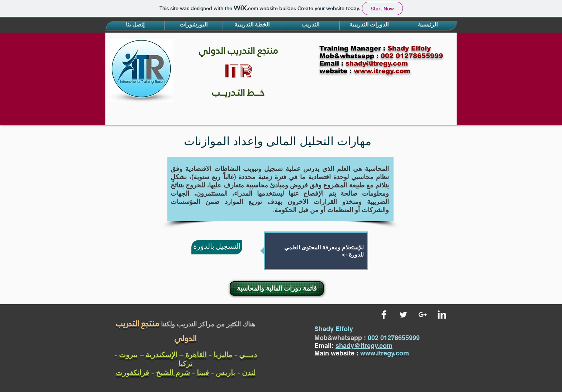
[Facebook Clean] (384, 315)
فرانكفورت (132, 372)
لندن (249, 372)
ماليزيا (223, 355)
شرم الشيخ (173, 372)
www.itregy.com (385, 353)
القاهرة (196, 355)
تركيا (185, 364)
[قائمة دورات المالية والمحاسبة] (277, 288)
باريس (225, 372)
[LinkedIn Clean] (442, 315)
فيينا (203, 372)
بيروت (128, 355)
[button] (135, 25)
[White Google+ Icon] (423, 315)
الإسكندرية (161, 355)
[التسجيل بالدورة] (217, 247)
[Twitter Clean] (403, 315)
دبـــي (248, 355)
